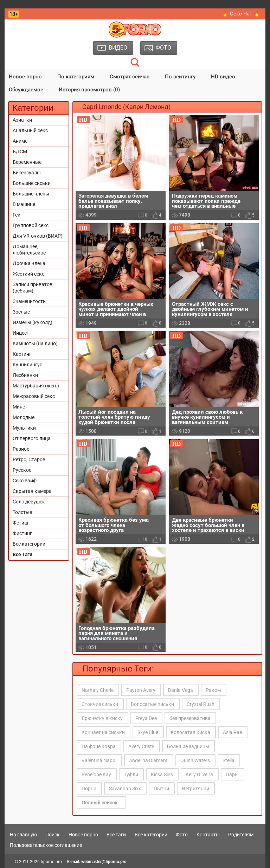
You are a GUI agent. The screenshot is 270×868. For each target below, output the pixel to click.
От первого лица (32, 438)
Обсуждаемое (26, 90)
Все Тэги (22, 554)
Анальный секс (30, 130)
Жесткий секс (28, 274)
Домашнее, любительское (29, 250)
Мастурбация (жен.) (36, 386)
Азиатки (22, 120)
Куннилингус (27, 365)
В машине (24, 204)
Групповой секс (31, 225)
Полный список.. (101, 803)
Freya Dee (146, 718)
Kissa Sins (162, 774)
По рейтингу (180, 77)
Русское (22, 470)
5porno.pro (51, 862)
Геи (17, 215)
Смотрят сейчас (130, 77)
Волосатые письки (152, 704)
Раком (213, 690)
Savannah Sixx (125, 789)
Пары (232, 774)
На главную (23, 835)
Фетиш (20, 523)
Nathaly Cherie (98, 690)
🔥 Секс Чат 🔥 (241, 14)
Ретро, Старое (29, 459)
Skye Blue (148, 732)
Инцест (21, 333)
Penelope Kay (96, 774)
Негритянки (195, 789)
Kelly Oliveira (199, 774)
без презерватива (190, 718)
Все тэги (116, 835)
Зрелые (21, 312)
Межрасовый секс (34, 396)
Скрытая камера (32, 491)
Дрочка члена (29, 263)
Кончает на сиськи (103, 732)
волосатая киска (191, 732)
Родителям (241, 835)
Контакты (208, 835)
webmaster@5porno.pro (104, 862)
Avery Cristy (141, 746)
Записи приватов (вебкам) (33, 288)
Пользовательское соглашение (46, 845)
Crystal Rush (201, 704)
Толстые (22, 512)
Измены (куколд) (33, 322)
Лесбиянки (25, 375)
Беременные (27, 162)
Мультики (24, 428)
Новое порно (25, 77)
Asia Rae (232, 732)
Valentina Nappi (99, 760)
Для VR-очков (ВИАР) (38, 236)
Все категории (29, 544)
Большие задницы (188, 746)
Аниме (20, 141)
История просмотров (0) (89, 90)
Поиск (53, 835)
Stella (229, 760)
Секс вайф (25, 481)
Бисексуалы (27, 173)
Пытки (161, 789)
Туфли (131, 774)
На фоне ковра (99, 746)
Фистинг (22, 533)
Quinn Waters (195, 760)
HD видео (223, 77)
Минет (20, 407)
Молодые (24, 417)
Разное (21, 449)
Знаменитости (29, 301)
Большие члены (31, 194)
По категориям (76, 77)
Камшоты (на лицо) (35, 343)
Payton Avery (141, 690)
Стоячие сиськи (100, 704)
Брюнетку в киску (102, 718)
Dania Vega (181, 690)
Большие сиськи (32, 183)
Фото (182, 835)
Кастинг (22, 354)
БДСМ (20, 152)
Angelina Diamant (148, 760)
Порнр (89, 789)
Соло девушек (29, 502)
